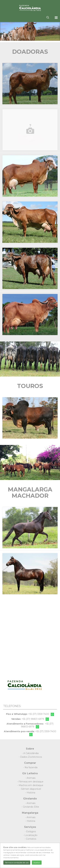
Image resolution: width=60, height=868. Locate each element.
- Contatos (30, 839)
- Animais (30, 778)
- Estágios (30, 831)
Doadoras (30, 52)
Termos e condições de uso (17, 863)
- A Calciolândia (30, 753)
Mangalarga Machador (30, 493)
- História (30, 793)
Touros (30, 386)
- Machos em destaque (30, 785)
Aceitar (37, 863)
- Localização (30, 835)
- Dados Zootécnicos (30, 757)
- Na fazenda (30, 767)
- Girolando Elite (30, 807)
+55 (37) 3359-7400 (39, 714)
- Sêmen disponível (30, 789)
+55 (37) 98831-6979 (33, 719)
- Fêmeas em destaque (30, 782)
